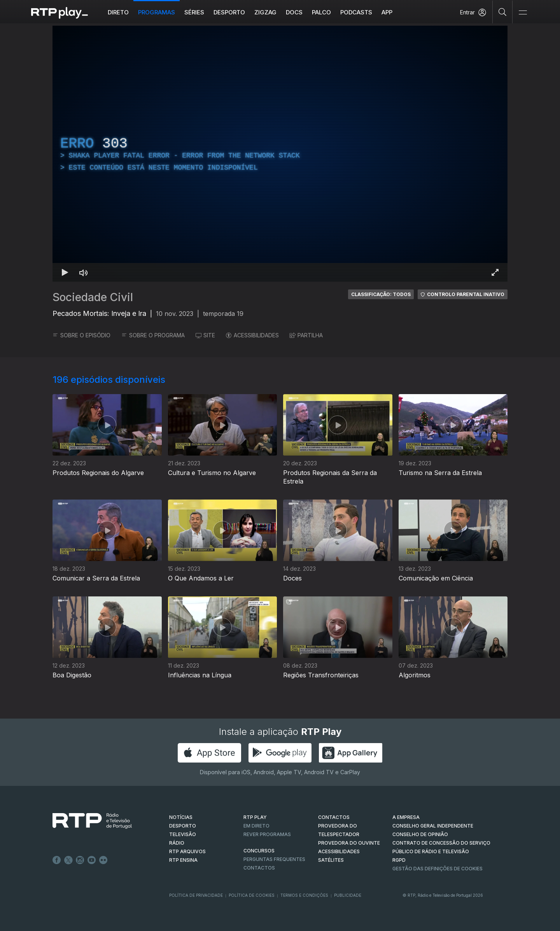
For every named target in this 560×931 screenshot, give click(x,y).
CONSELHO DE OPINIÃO (420, 834)
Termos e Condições (304, 895)
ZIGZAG (265, 12)
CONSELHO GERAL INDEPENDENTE (433, 826)
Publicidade (348, 895)
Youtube (92, 860)
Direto (118, 12)
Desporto (229, 12)
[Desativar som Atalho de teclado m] (84, 272)
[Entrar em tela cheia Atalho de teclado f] (495, 272)
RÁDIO (177, 843)
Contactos (259, 868)
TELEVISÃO (183, 834)
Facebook (57, 860)
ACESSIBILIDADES (252, 335)
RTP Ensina (183, 860)
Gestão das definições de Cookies (437, 869)
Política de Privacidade (196, 895)
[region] (280, 154)
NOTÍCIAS (181, 817)
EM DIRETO (256, 826)
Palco (321, 12)
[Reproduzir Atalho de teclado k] (65, 272)
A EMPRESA (406, 817)
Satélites (331, 860)
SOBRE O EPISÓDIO (81, 335)
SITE (205, 335)
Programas (157, 12)
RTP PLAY (255, 817)
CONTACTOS (334, 817)
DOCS (294, 12)
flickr (103, 860)
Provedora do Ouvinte (349, 843)
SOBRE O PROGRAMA (153, 335)
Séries (194, 12)
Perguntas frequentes (274, 859)
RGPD (399, 860)
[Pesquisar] (503, 12)
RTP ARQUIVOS (187, 851)
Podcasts (356, 12)
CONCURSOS (259, 851)
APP (387, 12)
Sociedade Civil (93, 297)
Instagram (80, 860)
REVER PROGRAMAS (267, 834)
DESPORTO (183, 826)
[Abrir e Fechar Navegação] (523, 13)
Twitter (68, 860)
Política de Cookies (252, 895)
